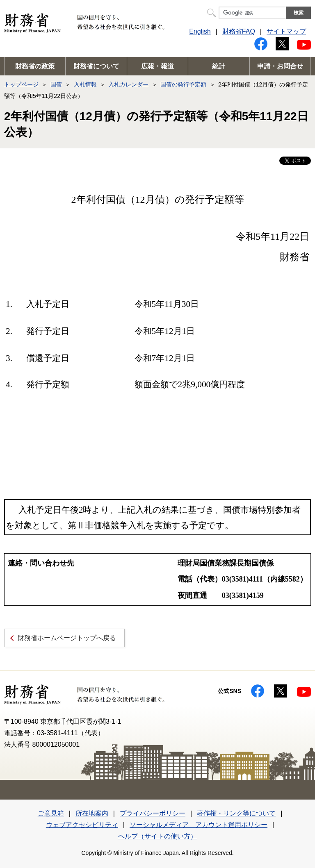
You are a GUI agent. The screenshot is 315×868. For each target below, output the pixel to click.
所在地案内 (92, 813)
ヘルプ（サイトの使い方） (157, 836)
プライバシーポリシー (153, 813)
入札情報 (85, 84)
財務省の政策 (35, 66)
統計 (219, 66)
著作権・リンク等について (236, 813)
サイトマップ (286, 31)
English (200, 31)
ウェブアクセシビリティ (82, 825)
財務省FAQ (239, 31)
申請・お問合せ (280, 66)
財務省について (96, 66)
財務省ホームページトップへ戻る (67, 638)
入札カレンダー (128, 84)
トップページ (21, 84)
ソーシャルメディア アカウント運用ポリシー (199, 825)
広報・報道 (157, 66)
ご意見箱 (51, 813)
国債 (56, 84)
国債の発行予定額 (183, 84)
